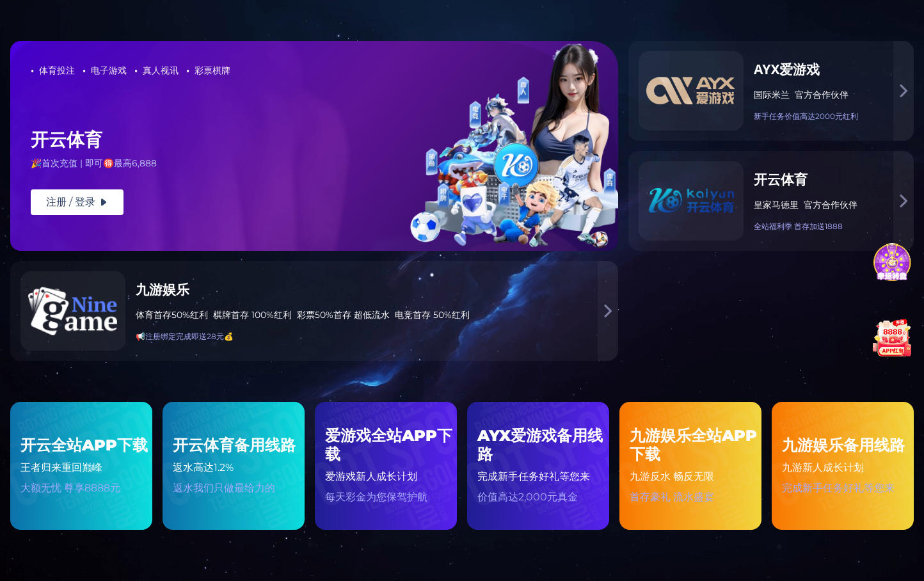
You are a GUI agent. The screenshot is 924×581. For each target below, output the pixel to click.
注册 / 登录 (77, 202)
